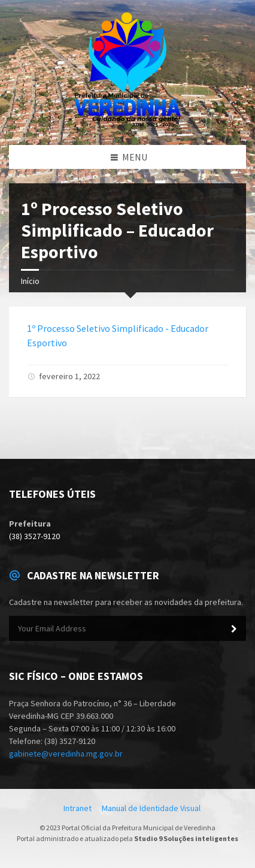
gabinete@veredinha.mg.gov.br (66, 754)
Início (30, 281)
